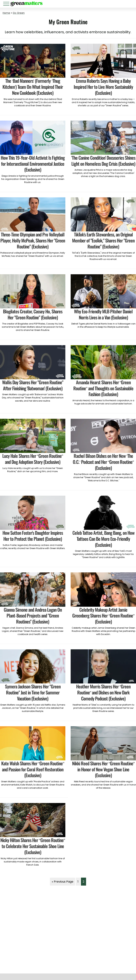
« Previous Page (63, 882)
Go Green (19, 13)
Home (6, 13)
